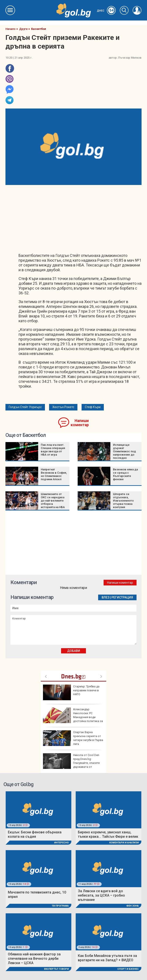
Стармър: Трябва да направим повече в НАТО (71, 692)
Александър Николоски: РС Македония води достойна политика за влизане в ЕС (73, 717)
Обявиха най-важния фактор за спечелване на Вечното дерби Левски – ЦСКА (34, 959)
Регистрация (122, 597)
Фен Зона (132, 906)
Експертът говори (56, 969)
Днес (106, 11)
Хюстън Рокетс (63, 407)
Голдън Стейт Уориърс (25, 407)
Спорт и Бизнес (128, 969)
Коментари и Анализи (124, 843)
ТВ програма (60, 906)
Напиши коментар (80, 423)
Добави (74, 651)
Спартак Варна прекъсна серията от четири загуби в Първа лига (73, 738)
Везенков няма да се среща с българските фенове (125, 474)
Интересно (61, 843)
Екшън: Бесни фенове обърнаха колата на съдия (35, 834)
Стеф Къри (93, 407)
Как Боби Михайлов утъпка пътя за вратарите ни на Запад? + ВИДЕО (107, 958)
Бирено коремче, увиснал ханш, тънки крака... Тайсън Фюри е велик (108, 834)
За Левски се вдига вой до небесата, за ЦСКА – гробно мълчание (101, 895)
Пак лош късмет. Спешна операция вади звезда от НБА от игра (53, 450)
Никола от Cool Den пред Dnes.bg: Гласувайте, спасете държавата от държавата (71, 763)
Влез (105, 597)
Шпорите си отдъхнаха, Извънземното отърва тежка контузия (123, 501)
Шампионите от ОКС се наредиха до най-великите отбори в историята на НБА (53, 501)
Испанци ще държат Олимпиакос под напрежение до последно (124, 451)
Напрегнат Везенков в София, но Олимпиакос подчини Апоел (54, 474)
